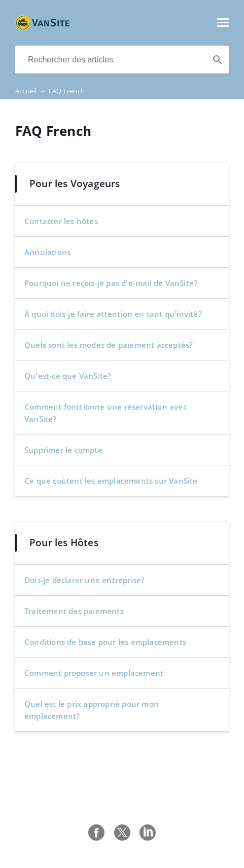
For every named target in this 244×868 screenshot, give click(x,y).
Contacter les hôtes (61, 221)
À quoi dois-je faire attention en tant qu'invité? (113, 314)
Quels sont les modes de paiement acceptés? (109, 345)
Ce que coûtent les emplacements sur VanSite (111, 481)
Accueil (32, 91)
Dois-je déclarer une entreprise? (84, 580)
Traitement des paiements (74, 611)
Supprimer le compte (63, 450)
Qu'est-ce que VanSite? (68, 376)
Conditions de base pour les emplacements (105, 642)
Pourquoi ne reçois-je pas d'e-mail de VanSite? (111, 283)
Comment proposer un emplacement (94, 673)
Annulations (47, 252)
